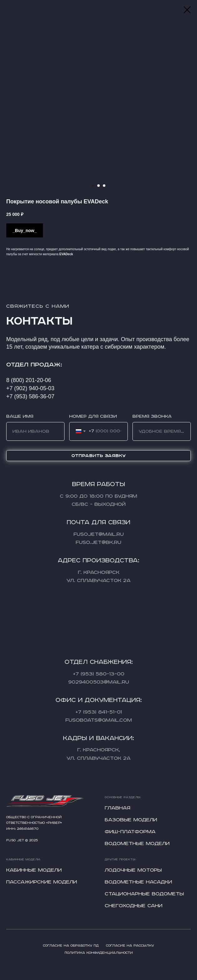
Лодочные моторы (133, 870)
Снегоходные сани (134, 906)
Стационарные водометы (144, 894)
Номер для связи (93, 416)
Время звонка (152, 416)
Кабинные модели (34, 870)
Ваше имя (20, 416)
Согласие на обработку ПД (71, 946)
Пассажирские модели (42, 882)
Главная (118, 808)
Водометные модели (137, 844)
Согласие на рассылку (130, 946)
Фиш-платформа (130, 832)
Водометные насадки (138, 882)
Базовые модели (131, 820)
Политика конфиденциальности (99, 953)
